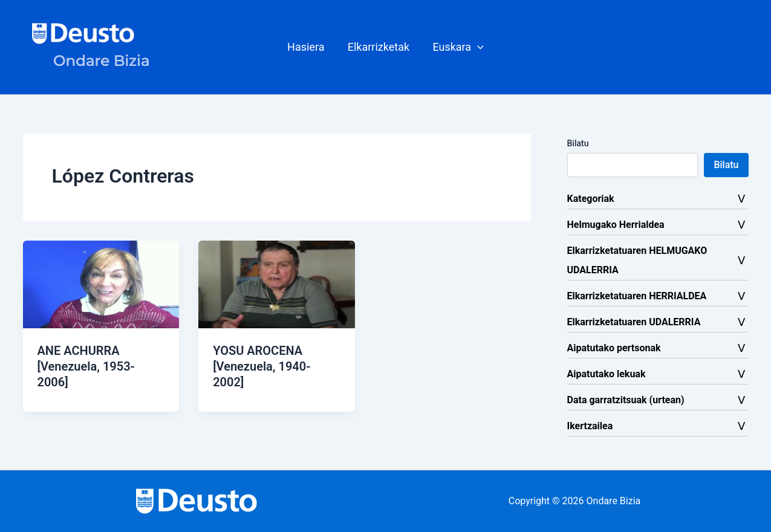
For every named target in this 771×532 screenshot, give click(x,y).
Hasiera (307, 47)
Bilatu (578, 143)
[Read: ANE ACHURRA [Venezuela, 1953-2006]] (101, 284)
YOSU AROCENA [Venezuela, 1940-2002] (262, 366)
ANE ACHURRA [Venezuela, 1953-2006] (86, 366)
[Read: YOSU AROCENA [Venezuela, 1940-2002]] (277, 284)
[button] (457, 47)
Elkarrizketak (379, 47)
